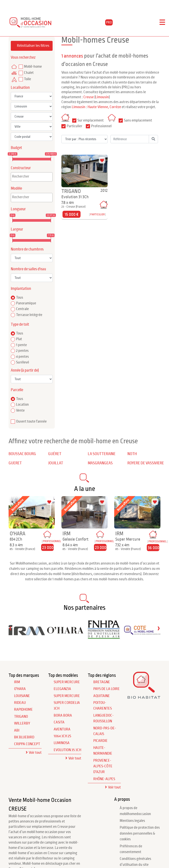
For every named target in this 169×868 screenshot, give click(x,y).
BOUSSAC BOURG (22, 454)
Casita (59, 722)
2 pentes (22, 351)
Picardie (100, 741)
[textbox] (33, 176)
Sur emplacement (91, 120)
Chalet (29, 73)
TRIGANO (21, 717)
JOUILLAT (56, 463)
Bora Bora (63, 715)
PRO (109, 22)
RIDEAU (20, 703)
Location (22, 405)
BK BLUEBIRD (24, 737)
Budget (16, 148)
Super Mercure (67, 682)
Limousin (102, 97)
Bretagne (102, 682)
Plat (19, 339)
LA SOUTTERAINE (102, 454)
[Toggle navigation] (162, 22)
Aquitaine (102, 696)
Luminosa (62, 743)
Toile (28, 79)
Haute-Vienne (98, 107)
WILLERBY (22, 723)
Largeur (17, 229)
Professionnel (101, 126)
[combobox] (32, 177)
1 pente (21, 345)
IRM (17, 682)
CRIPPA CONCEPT (27, 744)
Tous (20, 298)
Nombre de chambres (27, 249)
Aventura (62, 729)
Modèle (16, 188)
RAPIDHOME (23, 710)
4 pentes (22, 357)
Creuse (89, 97)
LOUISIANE (22, 696)
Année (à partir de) (25, 370)
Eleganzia (62, 689)
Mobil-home (33, 67)
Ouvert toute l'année (31, 421)
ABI (17, 730)
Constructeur (21, 168)
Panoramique (26, 303)
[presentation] (10, 628)
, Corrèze (115, 107)
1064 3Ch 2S (62, 736)
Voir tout (35, 753)
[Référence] (130, 139)
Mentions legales (132, 821)
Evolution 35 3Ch (67, 750)
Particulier (74, 126)
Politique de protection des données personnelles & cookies (140, 833)
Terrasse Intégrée (29, 315)
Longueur (18, 209)
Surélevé (23, 362)
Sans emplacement (138, 120)
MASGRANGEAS (100, 463)
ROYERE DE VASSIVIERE (146, 463)
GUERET (15, 463)
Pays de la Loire (107, 689)
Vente (20, 410)
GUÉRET (55, 454)
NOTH (132, 454)
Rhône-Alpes (104, 779)
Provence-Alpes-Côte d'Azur (103, 766)
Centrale (22, 309)
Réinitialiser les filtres (33, 46)
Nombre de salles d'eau (28, 269)
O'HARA (20, 689)
